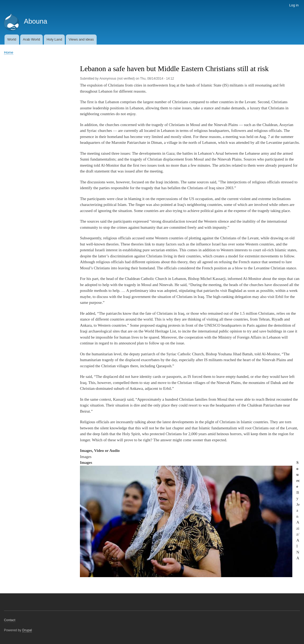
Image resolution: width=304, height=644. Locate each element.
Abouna (36, 21)
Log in (294, 5)
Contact (10, 620)
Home (9, 52)
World (12, 39)
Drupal (27, 630)
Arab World (31, 39)
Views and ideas (81, 39)
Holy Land (54, 39)
